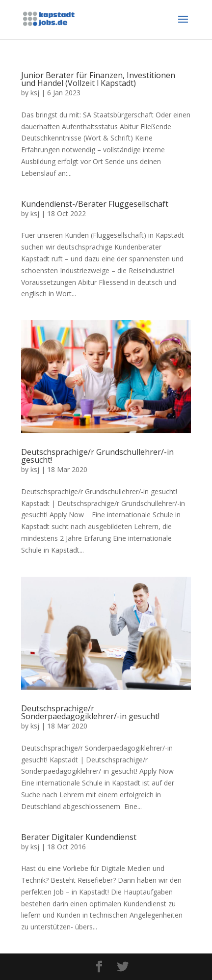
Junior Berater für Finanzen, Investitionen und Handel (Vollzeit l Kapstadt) (98, 79)
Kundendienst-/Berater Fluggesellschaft (95, 204)
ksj (35, 93)
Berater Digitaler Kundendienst (79, 837)
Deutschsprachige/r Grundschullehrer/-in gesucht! (97, 456)
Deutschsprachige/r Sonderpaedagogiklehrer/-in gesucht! (90, 712)
